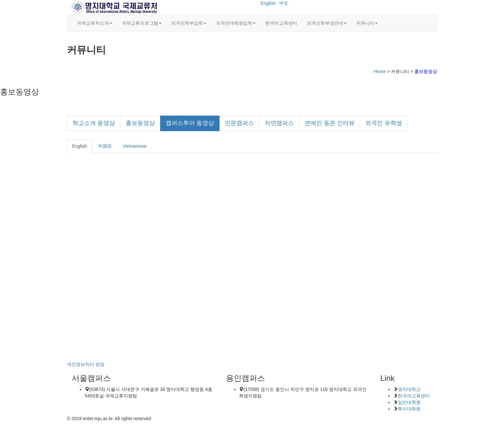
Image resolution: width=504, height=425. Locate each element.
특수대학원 (409, 409)
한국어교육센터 (281, 23)
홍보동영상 (140, 123)
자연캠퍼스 (279, 123)
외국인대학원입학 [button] (236, 23)
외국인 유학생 (384, 123)
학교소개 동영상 (94, 123)
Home (380, 71)
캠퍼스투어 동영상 (190, 123)
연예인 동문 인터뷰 (330, 123)
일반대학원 (409, 402)
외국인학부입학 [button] (189, 23)
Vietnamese (135, 146)
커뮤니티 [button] (367, 23)
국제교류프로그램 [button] (142, 23)
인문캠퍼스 (239, 123)
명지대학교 (409, 389)
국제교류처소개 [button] (94, 23)
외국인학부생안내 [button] (327, 23)
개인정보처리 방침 (86, 364)
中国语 (105, 146)
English (268, 3)
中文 (284, 3)
